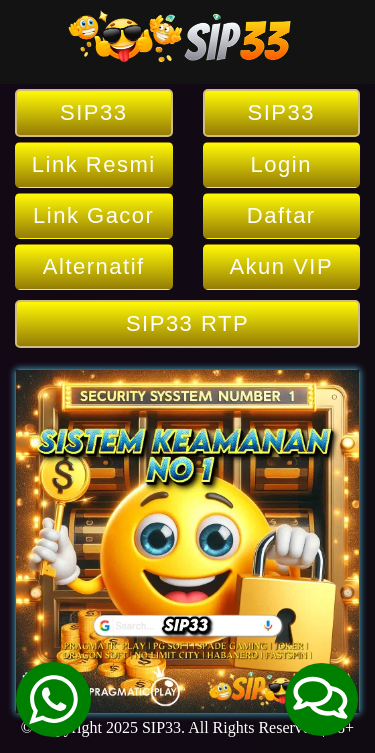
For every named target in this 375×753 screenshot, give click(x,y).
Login (281, 164)
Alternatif (94, 266)
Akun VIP (281, 266)
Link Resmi (94, 164)
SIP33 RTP (187, 323)
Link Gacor (93, 215)
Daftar (281, 215)
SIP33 (93, 112)
